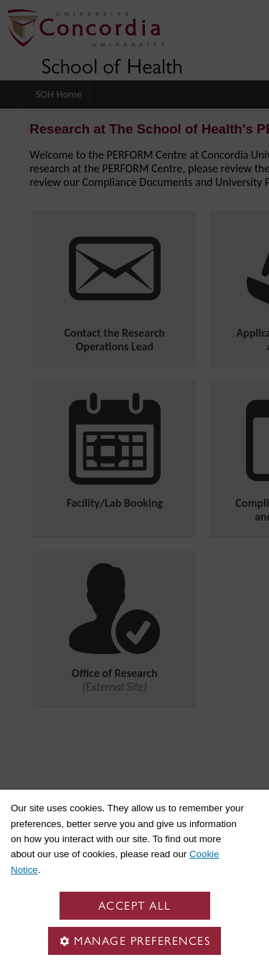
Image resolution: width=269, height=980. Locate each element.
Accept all (135, 906)
